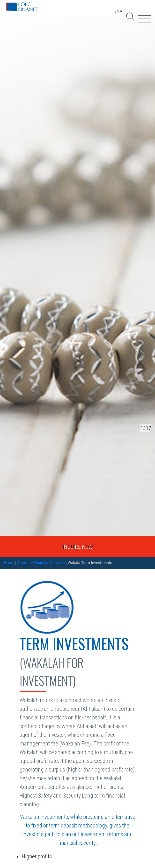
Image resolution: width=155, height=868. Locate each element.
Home (9, 563)
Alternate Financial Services (41, 563)
